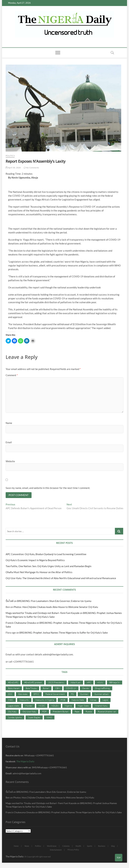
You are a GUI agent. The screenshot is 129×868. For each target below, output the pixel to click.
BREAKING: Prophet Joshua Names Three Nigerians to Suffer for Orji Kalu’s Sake (64, 633)
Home (16, 846)
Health (78, 846)
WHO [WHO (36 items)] (49, 718)
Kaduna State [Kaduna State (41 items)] (78, 700)
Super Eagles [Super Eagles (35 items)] (34, 718)
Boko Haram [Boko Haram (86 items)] (14, 689)
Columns (66, 846)
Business (102, 846)
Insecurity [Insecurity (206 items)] (24, 700)
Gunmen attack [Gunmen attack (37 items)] (102, 694)
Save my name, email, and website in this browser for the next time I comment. (48, 488)
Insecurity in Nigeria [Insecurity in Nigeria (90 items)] (45, 700)
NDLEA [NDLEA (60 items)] (55, 706)
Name (9, 423)
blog (113, 846)
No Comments (31, 168)
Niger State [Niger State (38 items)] (83, 706)
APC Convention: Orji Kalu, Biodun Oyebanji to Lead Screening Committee (46, 555)
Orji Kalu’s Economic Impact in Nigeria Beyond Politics (35, 561)
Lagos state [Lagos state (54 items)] (14, 706)
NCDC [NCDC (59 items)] (42, 706)
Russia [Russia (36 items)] (89, 712)
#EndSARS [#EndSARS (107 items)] (13, 683)
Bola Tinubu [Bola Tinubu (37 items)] (31, 689)
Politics (10, 156)
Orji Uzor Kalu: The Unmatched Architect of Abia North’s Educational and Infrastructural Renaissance (61, 579)
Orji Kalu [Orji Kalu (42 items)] (12, 712)
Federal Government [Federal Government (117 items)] (55, 694)
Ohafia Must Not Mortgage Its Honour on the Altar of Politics (39, 573)
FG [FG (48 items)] (72, 694)
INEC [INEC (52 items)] (11, 700)
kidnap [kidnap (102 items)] (93, 700)
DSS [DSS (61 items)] (10, 694)
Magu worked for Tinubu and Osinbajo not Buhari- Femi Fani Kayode (43, 613)
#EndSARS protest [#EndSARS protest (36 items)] (33, 683)
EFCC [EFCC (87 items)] (36, 694)
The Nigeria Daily (25, 762)
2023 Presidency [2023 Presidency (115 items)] (56, 683)
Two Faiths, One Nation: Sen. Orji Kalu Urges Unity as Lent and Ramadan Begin (48, 567)
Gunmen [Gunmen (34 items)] (84, 694)
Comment (12, 375)
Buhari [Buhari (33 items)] (46, 689)
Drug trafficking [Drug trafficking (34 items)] (102, 689)
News (27, 846)
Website (10, 461)
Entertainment (56, 850)
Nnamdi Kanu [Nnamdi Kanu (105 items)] (101, 706)
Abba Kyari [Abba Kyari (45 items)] (76, 683)
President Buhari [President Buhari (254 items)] (61, 712)
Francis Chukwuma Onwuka (21, 623)
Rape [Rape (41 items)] (77, 712)
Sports (90, 846)
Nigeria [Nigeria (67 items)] (68, 706)
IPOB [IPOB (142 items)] (63, 700)
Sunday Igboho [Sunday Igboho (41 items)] (15, 718)
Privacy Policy (73, 850)
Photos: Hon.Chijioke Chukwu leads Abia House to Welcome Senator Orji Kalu (56, 607)
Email (9, 442)
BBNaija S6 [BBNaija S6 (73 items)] (115, 683)
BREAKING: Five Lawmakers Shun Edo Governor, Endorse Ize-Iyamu (54, 601)
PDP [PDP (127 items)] (44, 712)
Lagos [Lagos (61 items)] (105, 700)
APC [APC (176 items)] (89, 683)
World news (52, 846)
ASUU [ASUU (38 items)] (100, 683)
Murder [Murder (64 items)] (29, 706)
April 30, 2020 (13, 168)
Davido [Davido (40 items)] (86, 689)
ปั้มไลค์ (10, 601)
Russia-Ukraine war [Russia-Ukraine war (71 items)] (107, 712)
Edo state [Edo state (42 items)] (23, 694)
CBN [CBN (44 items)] (58, 689)
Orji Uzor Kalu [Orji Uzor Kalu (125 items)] (29, 712)
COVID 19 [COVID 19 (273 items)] (71, 689)
